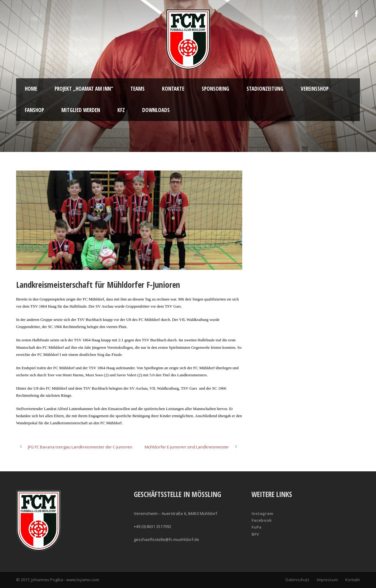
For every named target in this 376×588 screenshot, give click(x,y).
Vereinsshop (315, 89)
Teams (138, 89)
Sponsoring (215, 89)
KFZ (121, 110)
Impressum (327, 580)
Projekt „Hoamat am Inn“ (84, 89)
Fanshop (34, 110)
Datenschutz (297, 580)
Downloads (156, 110)
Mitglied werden (81, 110)
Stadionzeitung (265, 89)
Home (31, 89)
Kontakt (353, 580)
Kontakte (173, 89)
